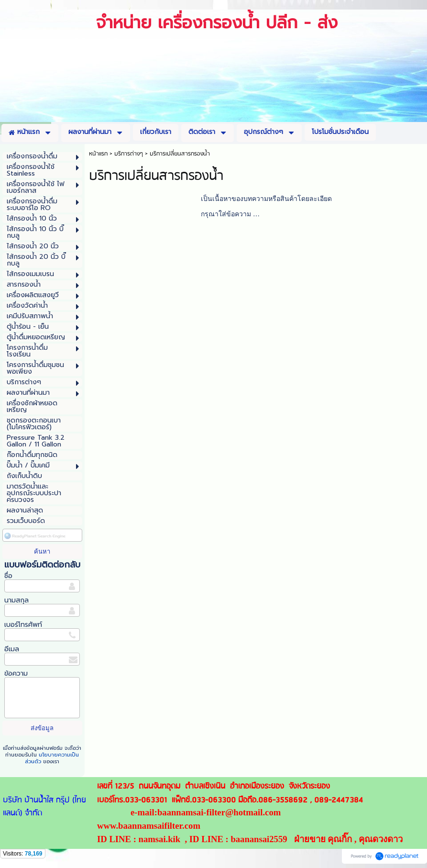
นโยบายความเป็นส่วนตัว (52, 758)
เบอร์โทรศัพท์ (23, 625)
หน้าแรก (98, 154)
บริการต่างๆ (129, 154)
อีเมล (12, 649)
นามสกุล (16, 600)
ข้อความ (16, 673)
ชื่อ (8, 576)
